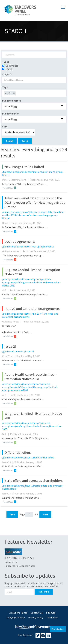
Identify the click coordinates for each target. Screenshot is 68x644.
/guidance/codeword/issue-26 (18, 351)
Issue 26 (11, 346)
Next (45, 515)
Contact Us (37, 613)
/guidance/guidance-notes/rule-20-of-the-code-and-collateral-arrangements (31, 315)
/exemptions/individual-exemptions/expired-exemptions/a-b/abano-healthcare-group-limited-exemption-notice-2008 (30, 387)
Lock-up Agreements (20, 241)
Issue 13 (8, 462)
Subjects (7, 74)
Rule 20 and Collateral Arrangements (32, 309)
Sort (5, 126)
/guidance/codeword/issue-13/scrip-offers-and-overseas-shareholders (33, 487)
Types (6, 62)
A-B (6, 290)
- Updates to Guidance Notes (20, 566)
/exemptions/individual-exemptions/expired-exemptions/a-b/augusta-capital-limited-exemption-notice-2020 (31, 282)
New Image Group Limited (24, 167)
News (7, 223)
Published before (12, 101)
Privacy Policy (36, 617)
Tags (5, 87)
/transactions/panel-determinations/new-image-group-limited (33, 173)
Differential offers (18, 452)
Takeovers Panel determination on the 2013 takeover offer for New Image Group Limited (35, 202)
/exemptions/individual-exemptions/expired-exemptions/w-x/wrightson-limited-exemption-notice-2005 (32, 426)
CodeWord (9, 356)
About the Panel (18, 613)
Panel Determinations (16, 180)
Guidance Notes (12, 251)
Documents (12, 66)
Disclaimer (52, 617)
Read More (10, 188)
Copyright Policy (16, 617)
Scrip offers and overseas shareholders (34, 481)
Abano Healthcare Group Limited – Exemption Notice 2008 (31, 377)
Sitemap (51, 613)
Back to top (58, 629)
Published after (10, 114)
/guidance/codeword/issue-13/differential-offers (28, 457)
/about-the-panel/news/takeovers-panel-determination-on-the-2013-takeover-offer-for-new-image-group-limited (33, 215)
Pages (9, 69)
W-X (6, 434)
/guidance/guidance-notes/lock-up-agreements (28, 247)
